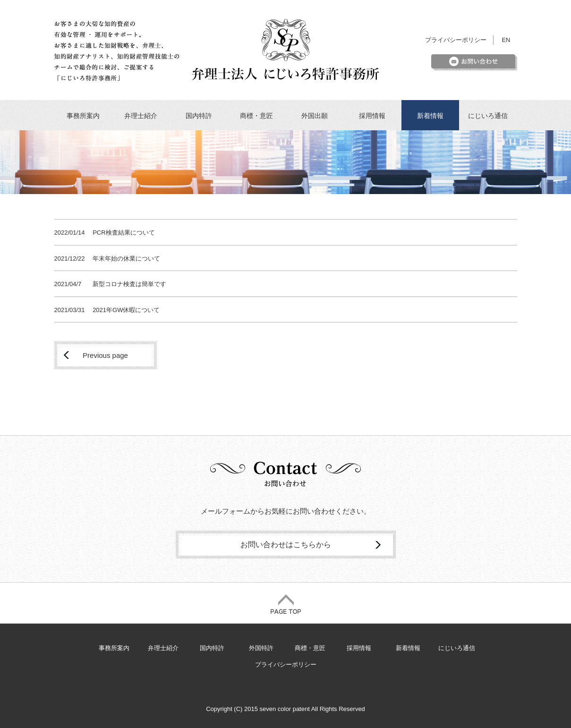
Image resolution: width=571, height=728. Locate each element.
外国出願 (315, 116)
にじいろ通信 (488, 116)
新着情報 (430, 116)
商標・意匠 (256, 116)
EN (506, 40)
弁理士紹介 (141, 116)
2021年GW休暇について (126, 310)
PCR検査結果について (124, 233)
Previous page (105, 355)
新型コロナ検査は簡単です (129, 284)
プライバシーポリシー (456, 40)
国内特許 (199, 116)
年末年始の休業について (126, 258)
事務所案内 (83, 116)
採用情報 (372, 116)
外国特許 (261, 648)
